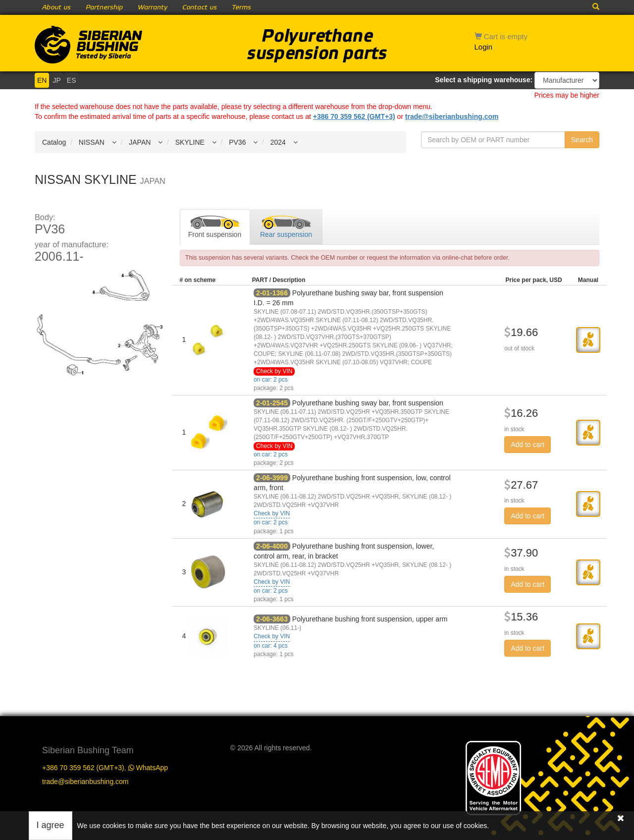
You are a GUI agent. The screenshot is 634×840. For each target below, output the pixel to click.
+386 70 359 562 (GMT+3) (354, 116)
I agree (51, 825)
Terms (241, 7)
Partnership (104, 7)
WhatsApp (148, 768)
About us (56, 7)
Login (484, 47)
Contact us (200, 7)
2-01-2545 (272, 403)
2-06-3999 (272, 478)
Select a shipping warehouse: (484, 80)
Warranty (153, 7)
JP (56, 80)
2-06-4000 (272, 546)
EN (42, 80)
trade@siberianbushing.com (452, 116)
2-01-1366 (272, 293)
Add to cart (528, 445)
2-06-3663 (272, 619)
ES (72, 80)
